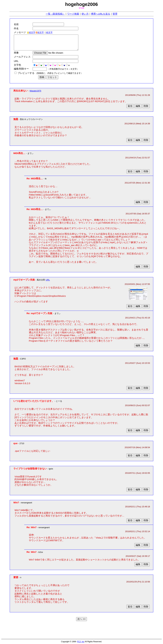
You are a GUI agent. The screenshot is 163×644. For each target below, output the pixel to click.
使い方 (85, 14)
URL (48, 280)
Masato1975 (35, 91)
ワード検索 (73, 14)
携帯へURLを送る (101, 14)
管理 (115, 14)
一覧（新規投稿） (55, 14)
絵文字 (31, 32)
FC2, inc (81, 642)
